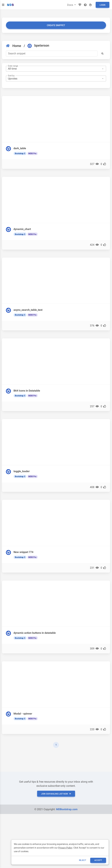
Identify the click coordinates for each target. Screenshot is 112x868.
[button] (102, 54)
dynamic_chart (22, 229)
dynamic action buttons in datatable (35, 633)
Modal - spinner (23, 714)
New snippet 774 (23, 552)
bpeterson (38, 46)
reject (83, 860)
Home (14, 46)
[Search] (52, 54)
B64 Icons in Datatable (27, 391)
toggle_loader (22, 471)
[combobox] (56, 69)
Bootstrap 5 (20, 153)
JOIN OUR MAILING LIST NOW (56, 794)
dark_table (20, 148)
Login (103, 5)
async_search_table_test (28, 310)
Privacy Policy (65, 848)
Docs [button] (70, 5)
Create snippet (56, 25)
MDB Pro (32, 153)
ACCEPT (98, 860)
